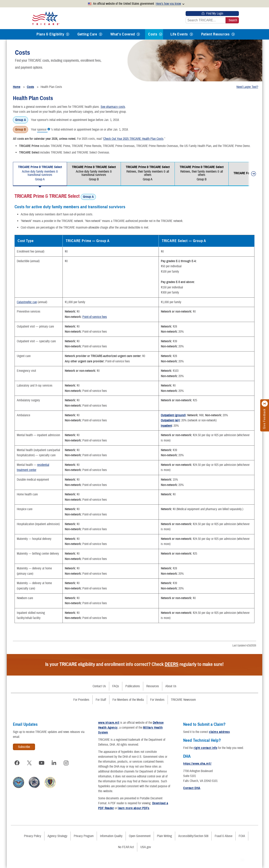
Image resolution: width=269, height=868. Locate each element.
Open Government (140, 836)
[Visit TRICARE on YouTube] (42, 763)
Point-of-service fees (95, 317)
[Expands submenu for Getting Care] (101, 34)
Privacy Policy (33, 836)
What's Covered (123, 34)
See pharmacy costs (113, 107)
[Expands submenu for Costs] (161, 34)
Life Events (179, 34)
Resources (153, 686)
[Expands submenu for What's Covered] (138, 34)
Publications (133, 686)
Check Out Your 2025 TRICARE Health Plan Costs (133, 139)
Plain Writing (164, 836)
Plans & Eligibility (50, 34)
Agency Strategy (57, 836)
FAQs (116, 686)
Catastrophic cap (27, 302)
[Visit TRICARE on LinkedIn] (54, 763)
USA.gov (146, 847)
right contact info (205, 748)
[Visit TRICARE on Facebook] (17, 763)
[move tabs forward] (252, 174)
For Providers (81, 700)
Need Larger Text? (247, 87)
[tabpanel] (134, 408)
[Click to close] (265, 404)
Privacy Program (84, 836)
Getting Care (87, 34)
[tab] (40, 174)
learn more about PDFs (133, 808)
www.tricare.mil (109, 723)
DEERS (172, 664)
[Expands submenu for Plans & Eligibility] (68, 34)
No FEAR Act (126, 847)
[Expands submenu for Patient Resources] (233, 34)
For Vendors (157, 700)
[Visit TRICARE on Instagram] (66, 763)
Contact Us (99, 686)
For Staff (101, 700)
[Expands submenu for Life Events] (191, 34)
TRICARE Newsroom (183, 700)
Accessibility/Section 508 (193, 836)
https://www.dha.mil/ (197, 764)
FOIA (242, 836)
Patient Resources (215, 34)
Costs (153, 34)
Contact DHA (192, 788)
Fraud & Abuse (224, 836)
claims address (219, 732)
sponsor (42, 130)
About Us (171, 686)
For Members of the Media (128, 700)
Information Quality (111, 836)
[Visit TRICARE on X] (29, 763)
